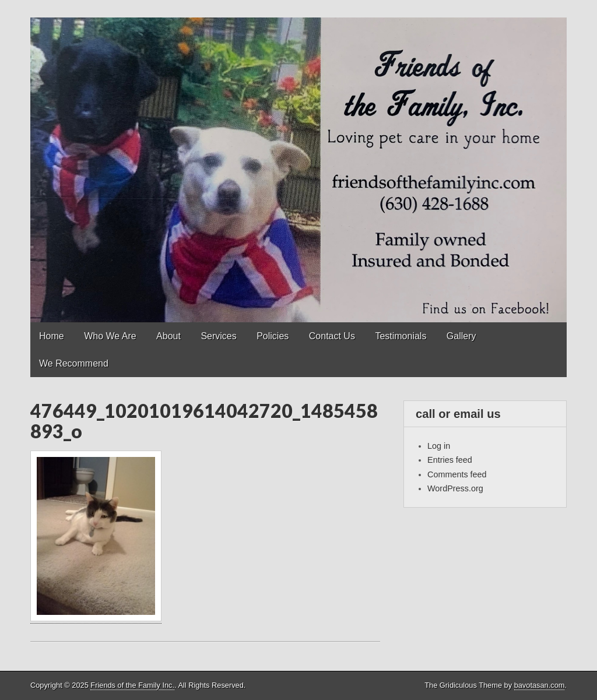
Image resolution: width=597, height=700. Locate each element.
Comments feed (457, 474)
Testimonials (401, 336)
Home (52, 336)
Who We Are (110, 336)
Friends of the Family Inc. (132, 685)
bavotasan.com (540, 685)
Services (218, 336)
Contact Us (332, 336)
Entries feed (450, 460)
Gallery (461, 336)
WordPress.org (455, 488)
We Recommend (74, 363)
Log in (439, 446)
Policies (273, 336)
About (168, 336)
